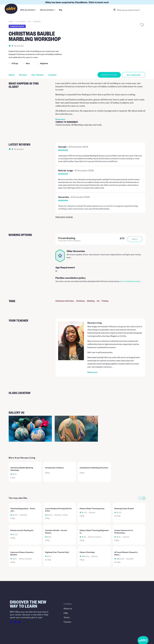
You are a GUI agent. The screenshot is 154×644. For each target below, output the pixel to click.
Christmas (80, 301)
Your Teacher (37, 75)
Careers (67, 622)
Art (98, 301)
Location (52, 75)
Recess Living (95, 323)
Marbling (91, 301)
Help (66, 613)
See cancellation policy (130, 281)
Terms (67, 617)
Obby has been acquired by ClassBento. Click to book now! (77, 2)
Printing (105, 301)
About (12, 75)
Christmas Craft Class (65, 301)
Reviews (23, 75)
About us (68, 608)
